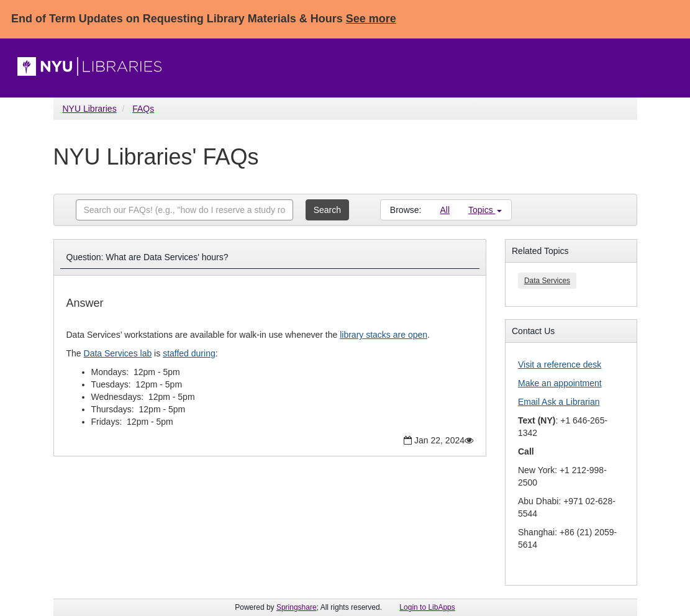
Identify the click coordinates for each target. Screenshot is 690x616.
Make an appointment (560, 383)
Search (327, 210)
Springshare (297, 607)
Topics (485, 210)
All (445, 210)
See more (371, 19)
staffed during (189, 353)
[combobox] (184, 210)
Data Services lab (118, 353)
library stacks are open (384, 335)
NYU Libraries (90, 109)
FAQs (143, 109)
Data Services (547, 281)
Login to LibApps (427, 607)
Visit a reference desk (560, 365)
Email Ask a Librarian (559, 402)
